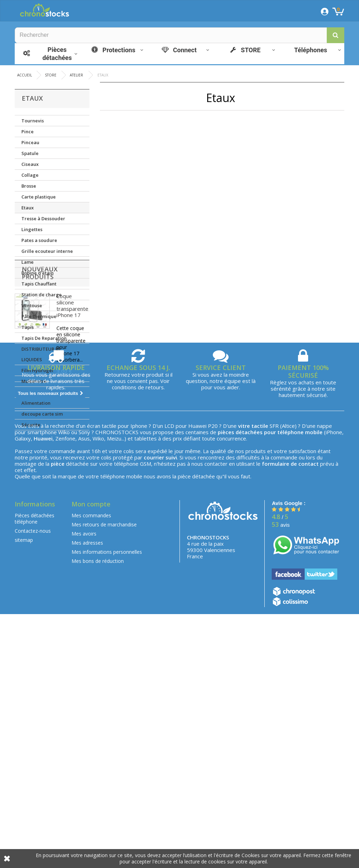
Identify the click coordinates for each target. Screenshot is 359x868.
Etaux (28, 208)
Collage (30, 175)
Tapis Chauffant (39, 284)
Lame (28, 262)
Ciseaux (30, 164)
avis (281, 778)
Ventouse (32, 305)
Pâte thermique (39, 316)
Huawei (197, 679)
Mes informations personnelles (107, 805)
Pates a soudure (39, 240)
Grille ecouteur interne (47, 251)
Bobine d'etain (38, 273)
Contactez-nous (33, 784)
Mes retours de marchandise (104, 778)
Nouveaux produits (40, 454)
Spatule (30, 153)
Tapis (28, 327)
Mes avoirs (84, 787)
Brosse (29, 186)
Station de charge (42, 295)
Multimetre (34, 381)
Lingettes (32, 229)
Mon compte (91, 758)
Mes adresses (87, 796)
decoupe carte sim (42, 414)
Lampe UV (33, 392)
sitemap (24, 793)
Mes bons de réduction (98, 815)
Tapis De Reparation (44, 338)
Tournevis (33, 121)
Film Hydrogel (37, 370)
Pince (28, 132)
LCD (169, 679)
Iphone (139, 679)
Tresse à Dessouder (43, 218)
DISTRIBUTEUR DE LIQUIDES (41, 354)
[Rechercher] (179, 35)
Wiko (64, 686)
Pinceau (30, 142)
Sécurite (31, 425)
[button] (336, 35)
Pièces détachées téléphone (35, 772)
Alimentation (36, 403)
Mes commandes (91, 769)
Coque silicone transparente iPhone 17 (72, 486)
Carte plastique (39, 197)
